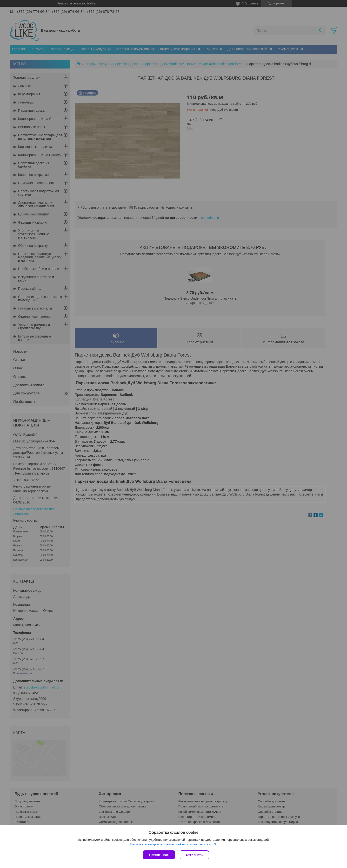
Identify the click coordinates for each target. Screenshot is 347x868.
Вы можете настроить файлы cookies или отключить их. (172, 844)
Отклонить (194, 855)
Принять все (159, 855)
